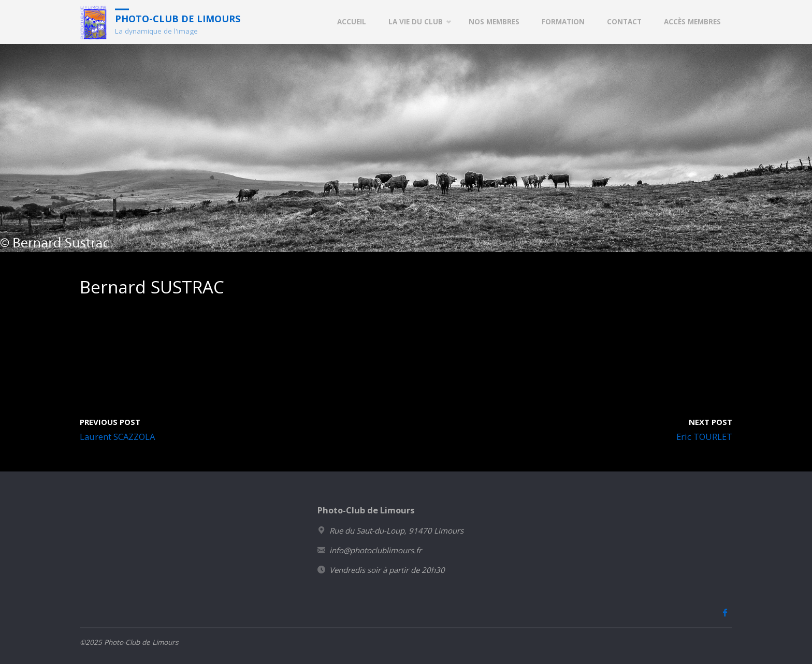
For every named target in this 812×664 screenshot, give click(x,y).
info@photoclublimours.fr (375, 550)
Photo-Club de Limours (178, 18)
